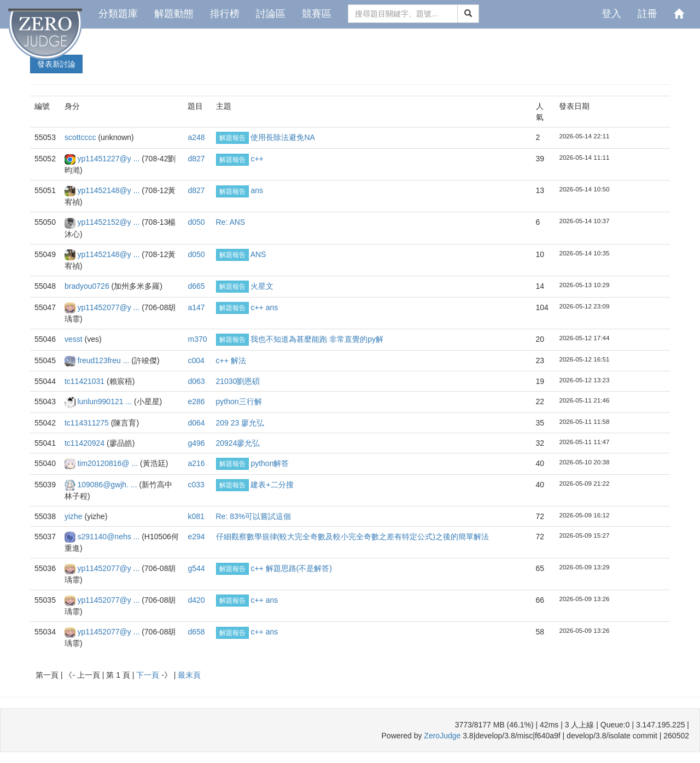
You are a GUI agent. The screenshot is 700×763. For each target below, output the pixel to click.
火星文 (262, 286)
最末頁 (189, 675)
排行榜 (225, 14)
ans (257, 190)
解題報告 (232, 138)
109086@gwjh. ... (108, 485)
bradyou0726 (88, 286)
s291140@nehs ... (109, 537)
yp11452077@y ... (109, 307)
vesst (75, 339)
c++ (257, 159)
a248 (196, 137)
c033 (196, 485)
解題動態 (174, 14)
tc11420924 (86, 443)
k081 (196, 516)
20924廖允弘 (238, 443)
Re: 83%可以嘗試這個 (254, 516)
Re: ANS (231, 222)
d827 (196, 159)
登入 (611, 14)
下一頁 (149, 675)
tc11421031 (86, 381)
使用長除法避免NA (282, 137)
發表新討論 (56, 64)
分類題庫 (118, 14)
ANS (258, 254)
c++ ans (264, 307)
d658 (196, 632)
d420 (196, 600)
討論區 (271, 14)
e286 (196, 401)
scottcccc (81, 137)
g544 (196, 568)
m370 (197, 339)
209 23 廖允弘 (240, 423)
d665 (196, 286)
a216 (196, 463)
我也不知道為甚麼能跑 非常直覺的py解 (317, 339)
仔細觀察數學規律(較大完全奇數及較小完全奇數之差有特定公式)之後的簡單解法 (352, 537)
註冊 (647, 14)
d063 (196, 381)
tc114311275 (88, 423)
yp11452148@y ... (109, 190)
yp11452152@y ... (109, 222)
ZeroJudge (442, 736)
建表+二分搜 (272, 485)
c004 (196, 360)
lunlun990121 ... (106, 401)
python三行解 (239, 401)
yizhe (75, 516)
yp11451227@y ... (109, 159)
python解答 (270, 463)
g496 (196, 443)
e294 (196, 537)
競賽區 (317, 14)
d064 (196, 423)
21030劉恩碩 (238, 381)
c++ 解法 (231, 360)
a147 (196, 307)
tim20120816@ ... (109, 463)
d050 (196, 222)
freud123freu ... (104, 360)
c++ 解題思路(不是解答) (291, 568)
